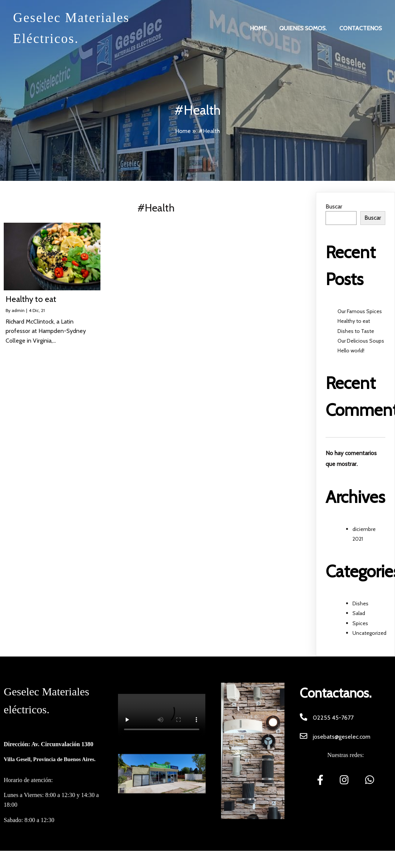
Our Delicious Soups (361, 341)
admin (18, 310)
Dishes (360, 603)
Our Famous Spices (360, 311)
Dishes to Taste (356, 331)
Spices (360, 623)
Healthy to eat (354, 321)
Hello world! (351, 350)
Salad (359, 613)
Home (183, 131)
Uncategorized (369, 633)
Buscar (334, 206)
